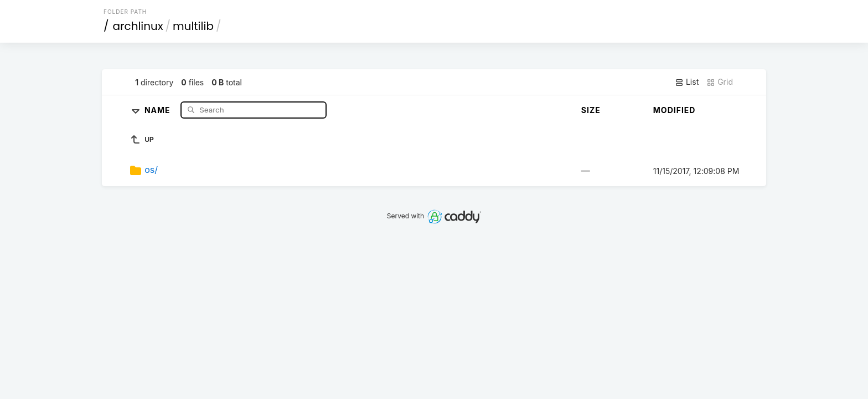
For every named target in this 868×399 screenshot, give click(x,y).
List (687, 82)
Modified (675, 110)
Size (591, 110)
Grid (720, 82)
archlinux (138, 26)
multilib (193, 26)
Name (159, 109)
